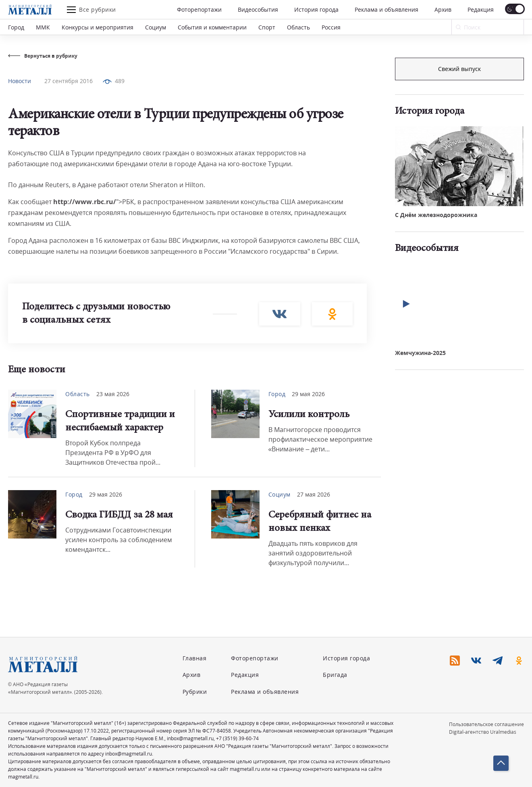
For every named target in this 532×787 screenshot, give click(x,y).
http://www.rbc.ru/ (85, 202)
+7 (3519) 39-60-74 (237, 738)
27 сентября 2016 (69, 81)
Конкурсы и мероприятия (98, 27)
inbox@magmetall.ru (190, 738)
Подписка (459, 69)
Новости (20, 81)
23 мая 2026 (113, 394)
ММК (43, 27)
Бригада (335, 675)
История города (316, 9)
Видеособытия (258, 9)
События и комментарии (212, 27)
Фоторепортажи (199, 9)
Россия (331, 27)
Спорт (267, 27)
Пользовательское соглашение (486, 724)
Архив (443, 9)
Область (298, 27)
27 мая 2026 (314, 494)
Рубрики (195, 692)
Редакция (481, 9)
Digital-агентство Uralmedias (483, 732)
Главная (195, 658)
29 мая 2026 (308, 394)
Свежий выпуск (459, 205)
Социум (156, 27)
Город (16, 27)
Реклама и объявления (387, 9)
